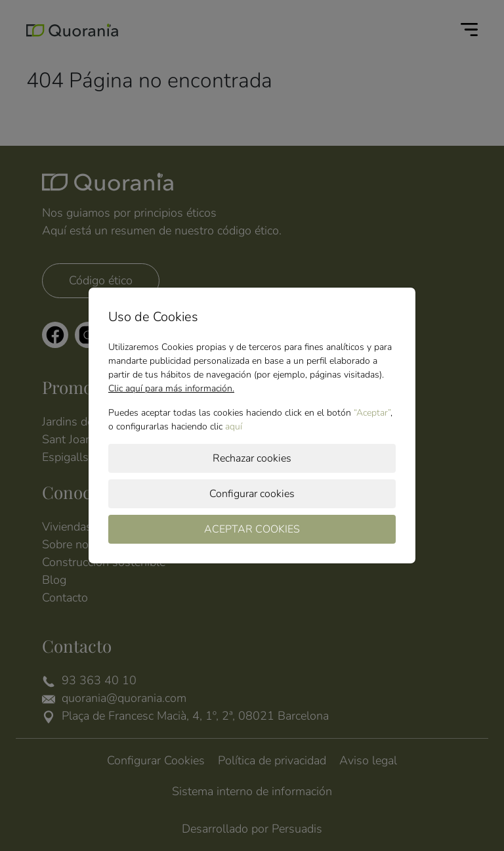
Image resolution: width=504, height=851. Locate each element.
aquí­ (234, 426)
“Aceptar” (372, 413)
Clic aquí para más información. (171, 388)
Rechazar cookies (252, 458)
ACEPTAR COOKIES (252, 529)
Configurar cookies (252, 494)
